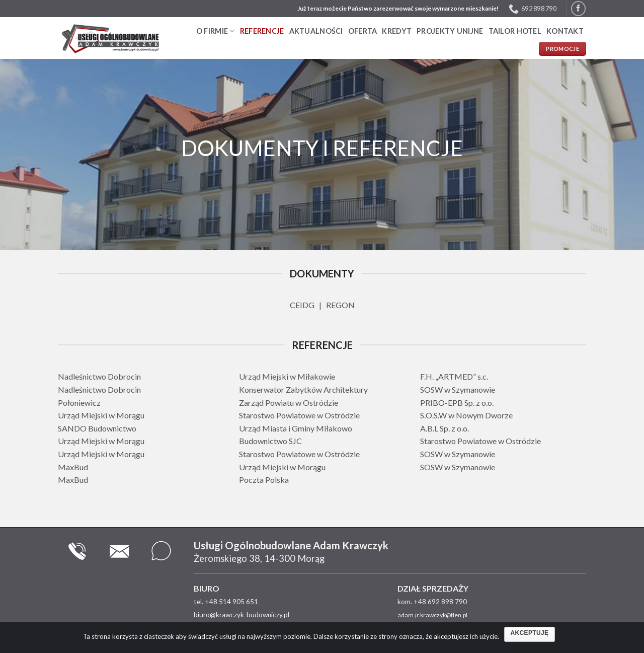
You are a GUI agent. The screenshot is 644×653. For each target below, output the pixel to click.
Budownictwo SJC (270, 441)
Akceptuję (530, 633)
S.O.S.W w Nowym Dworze (466, 415)
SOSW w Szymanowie (458, 389)
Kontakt (565, 31)
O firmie (216, 31)
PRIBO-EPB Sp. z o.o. (457, 403)
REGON (340, 305)
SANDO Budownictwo (97, 428)
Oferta (363, 31)
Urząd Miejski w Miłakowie (287, 376)
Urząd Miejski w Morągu (101, 415)
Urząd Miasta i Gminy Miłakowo (296, 428)
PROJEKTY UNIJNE (450, 31)
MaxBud (73, 467)
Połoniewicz (79, 403)
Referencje (262, 31)
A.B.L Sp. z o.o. (445, 428)
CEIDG (302, 305)
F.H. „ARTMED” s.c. (454, 376)
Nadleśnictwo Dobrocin (99, 376)
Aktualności (316, 31)
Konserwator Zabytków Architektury (303, 389)
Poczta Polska (264, 480)
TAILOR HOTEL (515, 31)
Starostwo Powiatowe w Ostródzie (299, 415)
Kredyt (397, 31)
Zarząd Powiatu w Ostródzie (289, 403)
